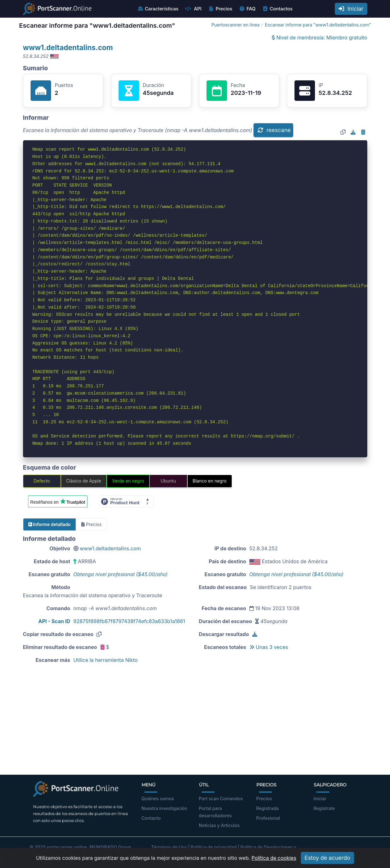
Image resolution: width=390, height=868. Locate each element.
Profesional (268, 818)
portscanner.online (67, 847)
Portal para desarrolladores (215, 812)
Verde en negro (128, 481)
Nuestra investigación (164, 808)
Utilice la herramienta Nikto (106, 660)
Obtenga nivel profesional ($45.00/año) (121, 574)
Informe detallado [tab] (49, 524)
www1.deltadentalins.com (68, 47)
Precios (220, 9)
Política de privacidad (214, 847)
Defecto (42, 481)
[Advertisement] (195, 724)
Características (158, 9)
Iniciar (351, 9)
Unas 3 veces (269, 647)
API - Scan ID (54, 621)
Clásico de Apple (84, 481)
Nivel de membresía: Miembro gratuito (319, 38)
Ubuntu (168, 481)
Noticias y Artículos (219, 825)
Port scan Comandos (221, 799)
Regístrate (324, 808)
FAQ (247, 9)
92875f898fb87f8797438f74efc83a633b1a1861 (129, 621)
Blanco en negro (210, 481)
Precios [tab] (91, 524)
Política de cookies (274, 862)
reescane (274, 130)
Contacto (151, 818)
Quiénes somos (158, 799)
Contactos (277, 9)
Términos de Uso (169, 847)
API (193, 9)
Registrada (268, 808)
